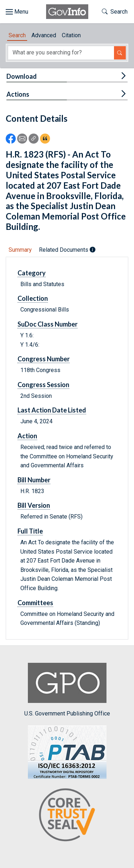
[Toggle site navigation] (17, 12)
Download (22, 76)
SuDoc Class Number (48, 324)
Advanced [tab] (44, 35)
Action (27, 436)
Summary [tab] (20, 250)
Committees (35, 603)
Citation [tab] (71, 35)
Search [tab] (17, 35)
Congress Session (43, 385)
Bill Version (34, 505)
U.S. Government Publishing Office (67, 690)
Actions (18, 94)
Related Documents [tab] (67, 250)
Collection (33, 298)
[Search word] (61, 53)
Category (32, 273)
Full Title (30, 531)
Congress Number (44, 359)
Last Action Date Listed (52, 410)
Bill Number (34, 480)
